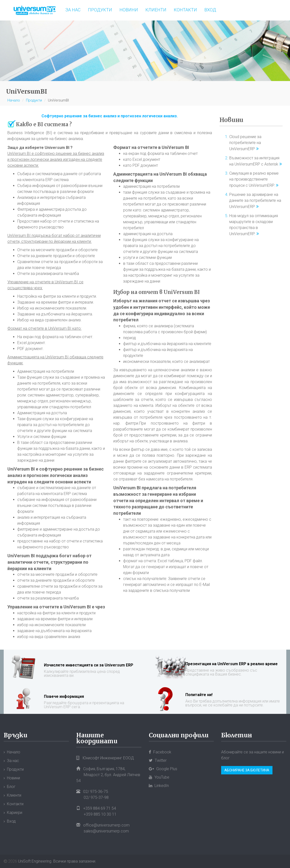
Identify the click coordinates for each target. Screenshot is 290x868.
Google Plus (163, 769)
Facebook (160, 752)
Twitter (158, 760)
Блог (11, 787)
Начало (14, 100)
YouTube (159, 777)
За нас (73, 10)
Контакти (185, 10)
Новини (129, 10)
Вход (210, 10)
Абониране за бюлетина (247, 770)
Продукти (100, 10)
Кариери (15, 813)
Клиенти (156, 10)
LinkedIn (159, 786)
